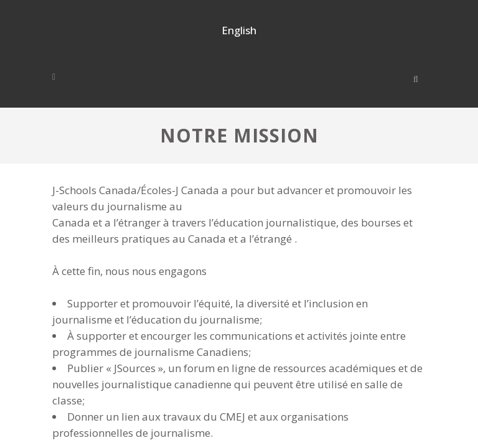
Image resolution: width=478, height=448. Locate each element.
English (239, 30)
